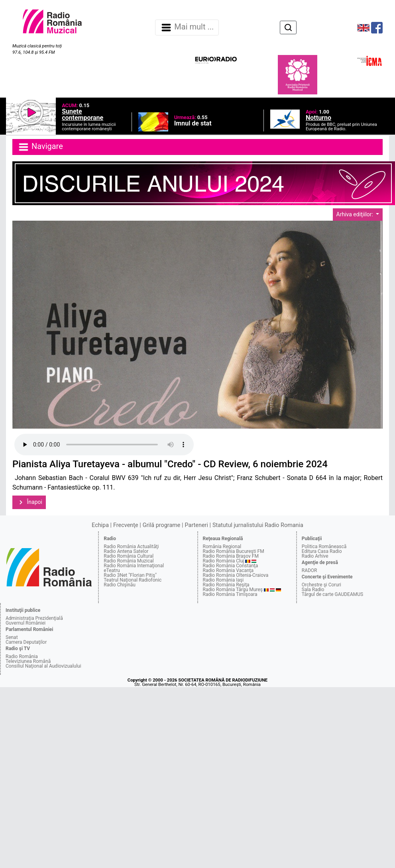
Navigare (40, 147)
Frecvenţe (126, 525)
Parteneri (197, 525)
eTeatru (112, 570)
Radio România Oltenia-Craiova (236, 575)
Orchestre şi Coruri (321, 585)
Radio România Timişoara (230, 594)
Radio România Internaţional (134, 566)
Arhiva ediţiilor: (356, 214)
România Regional (222, 547)
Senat (12, 637)
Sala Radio (313, 590)
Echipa (100, 525)
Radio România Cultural (129, 556)
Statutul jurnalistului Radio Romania (258, 525)
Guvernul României (26, 623)
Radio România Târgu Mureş (233, 590)
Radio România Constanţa (231, 566)
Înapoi (29, 502)
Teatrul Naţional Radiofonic (133, 580)
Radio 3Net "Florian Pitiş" (130, 575)
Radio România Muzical (129, 561)
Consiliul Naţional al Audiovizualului (43, 666)
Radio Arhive (315, 556)
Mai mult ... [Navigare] (187, 27)
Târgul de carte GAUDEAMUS (332, 594)
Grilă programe (162, 525)
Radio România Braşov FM (231, 556)
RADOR (310, 570)
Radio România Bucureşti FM (234, 551)
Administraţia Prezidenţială (34, 618)
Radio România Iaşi (223, 580)
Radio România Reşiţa (226, 585)
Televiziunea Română (28, 661)
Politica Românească (324, 547)
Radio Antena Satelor (126, 551)
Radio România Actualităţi (131, 547)
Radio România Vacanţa (228, 570)
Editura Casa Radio (322, 551)
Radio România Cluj (224, 561)
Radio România (22, 656)
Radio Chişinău (120, 585)
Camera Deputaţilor (26, 642)
